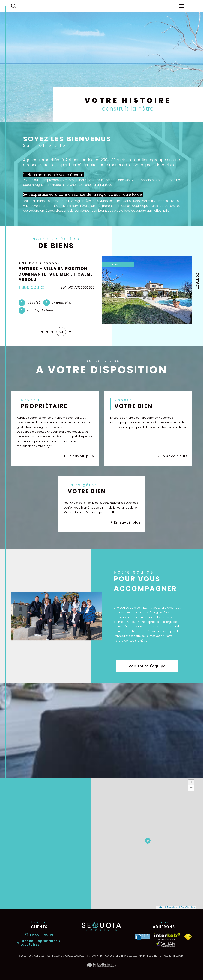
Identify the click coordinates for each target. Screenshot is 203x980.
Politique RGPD (166, 956)
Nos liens (152, 956)
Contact (198, 281)
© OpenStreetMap (187, 907)
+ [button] (191, 782)
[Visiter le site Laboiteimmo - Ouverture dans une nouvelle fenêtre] (101, 969)
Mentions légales (128, 956)
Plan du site (111, 956)
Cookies (180, 956)
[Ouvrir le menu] (181, 6)
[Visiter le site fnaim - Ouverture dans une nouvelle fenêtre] (188, 936)
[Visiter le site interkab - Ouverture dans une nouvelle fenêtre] (167, 936)
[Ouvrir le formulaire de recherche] (14, 6)
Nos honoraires (94, 956)
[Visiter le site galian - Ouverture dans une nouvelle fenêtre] (166, 944)
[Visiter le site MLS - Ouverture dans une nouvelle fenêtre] (143, 936)
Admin (142, 956)
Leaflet (160, 907)
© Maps (171, 907)
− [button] (191, 788)
